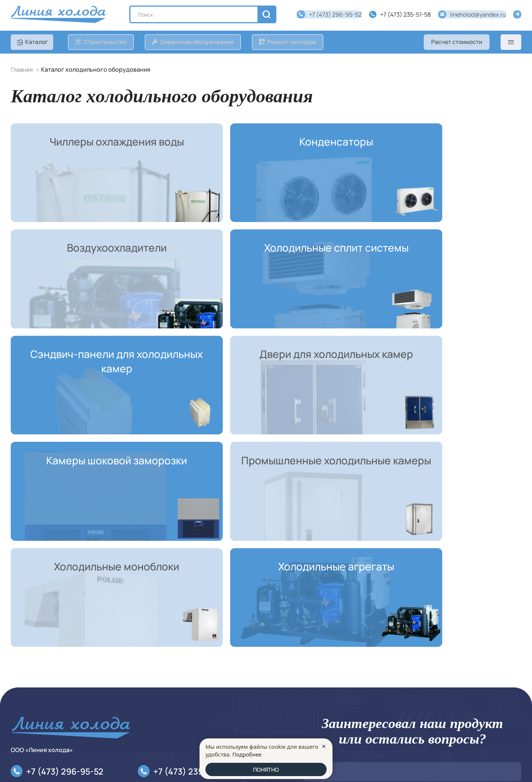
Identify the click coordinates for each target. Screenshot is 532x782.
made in (499, 768)
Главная (22, 70)
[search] (268, 15)
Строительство (32, 696)
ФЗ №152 (353, 688)
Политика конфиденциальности (175, 696)
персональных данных (490, 681)
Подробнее (248, 754)
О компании (147, 684)
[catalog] (34, 43)
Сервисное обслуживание (47, 708)
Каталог (22, 684)
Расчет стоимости (456, 43)
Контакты (24, 720)
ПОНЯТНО (266, 769)
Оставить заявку (335, 713)
